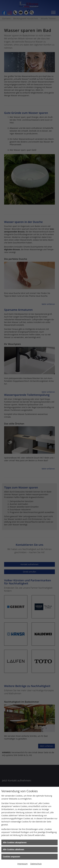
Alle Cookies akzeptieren (15, 842)
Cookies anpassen (11, 857)
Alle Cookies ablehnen (14, 849)
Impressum (22, 864)
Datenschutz (36, 864)
